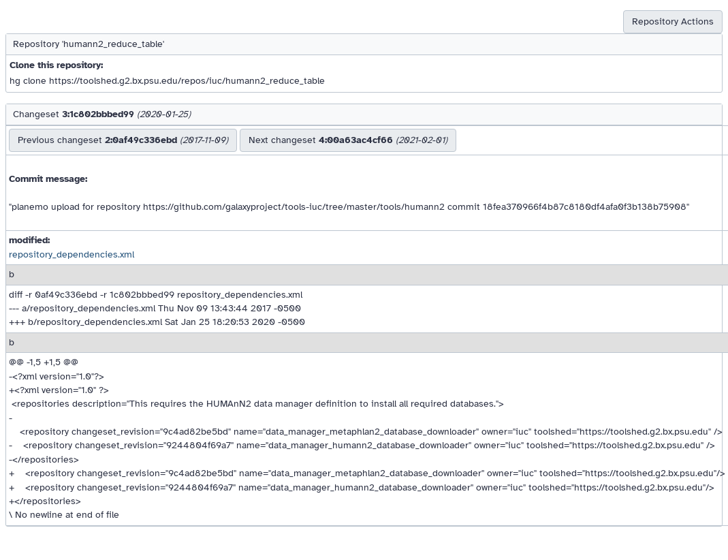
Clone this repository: (56, 65)
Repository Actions (673, 21)
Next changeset (348, 140)
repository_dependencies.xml (72, 254)
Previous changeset (123, 140)
